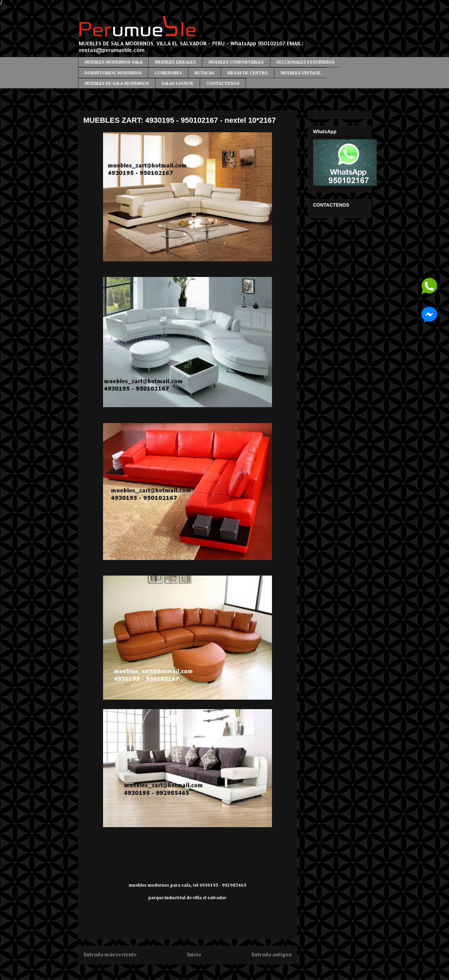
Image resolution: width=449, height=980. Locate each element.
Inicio (194, 955)
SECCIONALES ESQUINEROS (306, 62)
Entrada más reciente (110, 955)
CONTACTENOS (223, 83)
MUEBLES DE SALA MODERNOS (117, 83)
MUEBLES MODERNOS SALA (113, 62)
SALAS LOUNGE (178, 83)
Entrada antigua (271, 955)
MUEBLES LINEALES (175, 62)
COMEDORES (168, 73)
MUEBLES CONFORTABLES (236, 62)
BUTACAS (205, 73)
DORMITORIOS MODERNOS (113, 73)
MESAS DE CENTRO (247, 73)
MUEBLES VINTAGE (301, 73)
